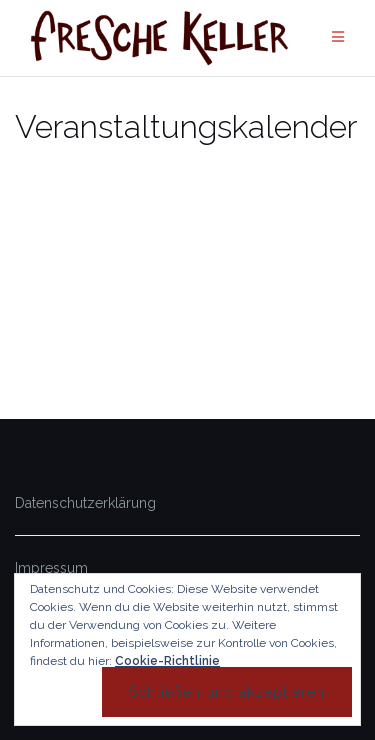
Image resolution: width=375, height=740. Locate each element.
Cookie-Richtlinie (167, 661)
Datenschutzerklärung (85, 503)
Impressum (51, 568)
